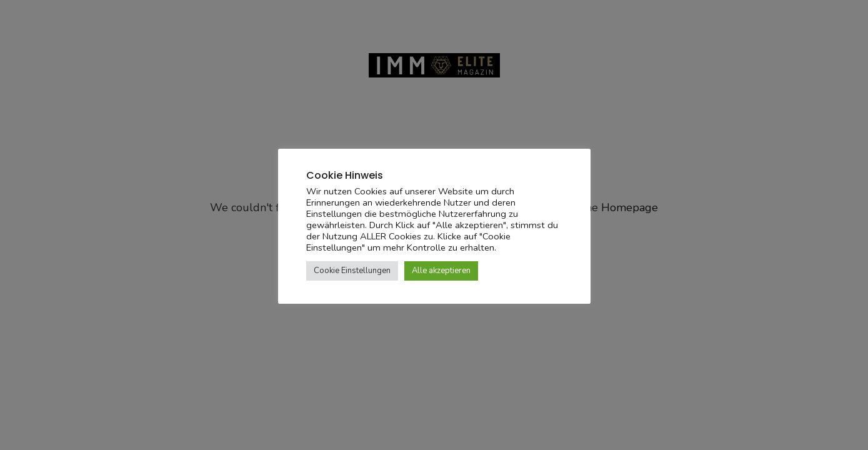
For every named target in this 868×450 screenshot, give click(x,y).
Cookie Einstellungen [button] (352, 271)
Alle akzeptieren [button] (441, 271)
